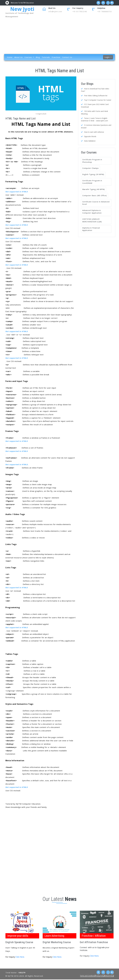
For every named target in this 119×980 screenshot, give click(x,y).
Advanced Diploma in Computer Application (92, 213)
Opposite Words (90, 136)
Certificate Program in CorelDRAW (92, 182)
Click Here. (20, 957)
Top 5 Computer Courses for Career (98, 100)
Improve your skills (18, 936)
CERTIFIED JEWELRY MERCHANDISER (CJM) (92, 222)
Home (10, 57)
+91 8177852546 (80, 11)
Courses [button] (29, 57)
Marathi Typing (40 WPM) (94, 189)
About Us (18, 57)
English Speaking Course (20, 943)
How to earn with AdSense (94, 131)
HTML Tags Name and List (59, 71)
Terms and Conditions (88, 976)
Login (107, 57)
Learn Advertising (55, 936)
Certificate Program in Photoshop (92, 160)
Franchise (56, 57)
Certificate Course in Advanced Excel (92, 204)
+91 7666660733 (105, 11)
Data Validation (90, 140)
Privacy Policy (100, 976)
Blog (38, 57)
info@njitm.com (55, 11)
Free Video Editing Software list (96, 96)
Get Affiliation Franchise (94, 943)
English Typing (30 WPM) (94, 174)
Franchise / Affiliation (94, 936)
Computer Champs (91, 168)
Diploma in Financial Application (91, 231)
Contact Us (67, 57)
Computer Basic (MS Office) (95, 196)
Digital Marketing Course (57, 943)
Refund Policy (109, 976)
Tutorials (46, 57)
